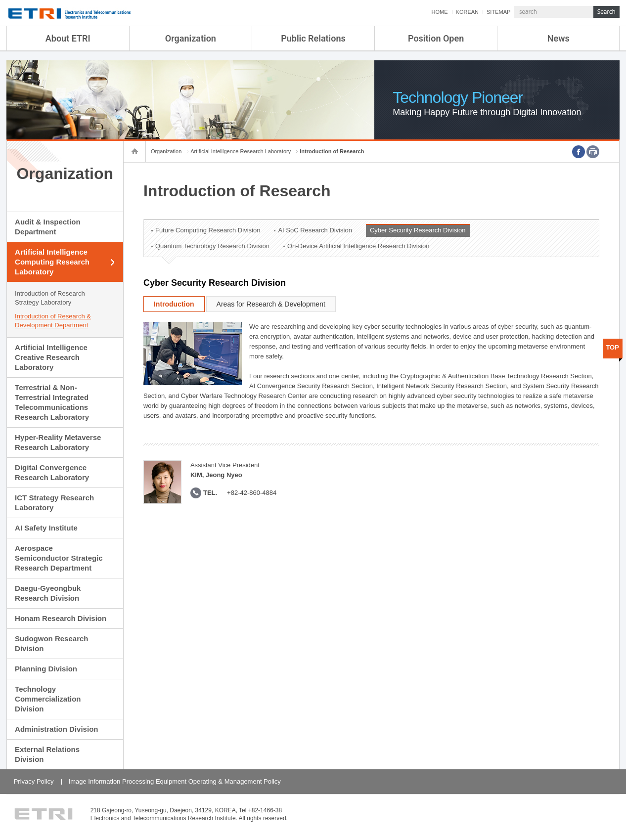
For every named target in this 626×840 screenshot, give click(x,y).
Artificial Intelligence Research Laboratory (241, 151)
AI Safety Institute (46, 528)
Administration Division (56, 729)
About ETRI (68, 38)
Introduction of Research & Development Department (53, 321)
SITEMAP (498, 12)
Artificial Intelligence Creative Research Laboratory (51, 357)
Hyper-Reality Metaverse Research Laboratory (58, 442)
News (559, 38)
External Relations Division (47, 754)
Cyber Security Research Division (418, 230)
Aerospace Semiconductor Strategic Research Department (59, 558)
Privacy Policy (34, 781)
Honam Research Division (61, 618)
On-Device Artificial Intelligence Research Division (358, 246)
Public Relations (313, 38)
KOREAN (467, 12)
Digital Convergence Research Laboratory (52, 472)
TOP (612, 347)
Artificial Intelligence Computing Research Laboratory (52, 262)
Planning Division (46, 669)
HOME (440, 12)
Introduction (174, 304)
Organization (191, 38)
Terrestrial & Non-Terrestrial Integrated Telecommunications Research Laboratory (52, 402)
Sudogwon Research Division (51, 643)
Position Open (436, 38)
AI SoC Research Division (315, 230)
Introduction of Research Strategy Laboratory (50, 298)
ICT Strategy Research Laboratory (54, 503)
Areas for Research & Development (271, 304)
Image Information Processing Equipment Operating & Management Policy (175, 781)
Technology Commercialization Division (48, 699)
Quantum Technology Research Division (212, 246)
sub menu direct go (0, 0)
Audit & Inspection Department (48, 227)
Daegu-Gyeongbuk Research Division (48, 593)
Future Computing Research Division (208, 230)
